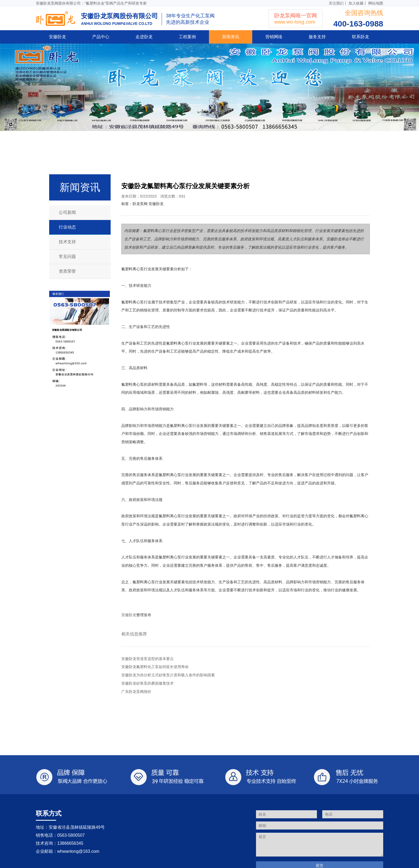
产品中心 (101, 37)
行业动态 (67, 227)
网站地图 (376, 3)
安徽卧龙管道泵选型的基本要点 (148, 659)
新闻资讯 (231, 37)
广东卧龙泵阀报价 (136, 692)
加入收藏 (356, 3)
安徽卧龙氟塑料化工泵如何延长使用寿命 (155, 667)
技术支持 (67, 242)
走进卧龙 (144, 37)
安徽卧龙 (57, 37)
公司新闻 (67, 212)
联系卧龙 (360, 37)
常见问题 (67, 256)
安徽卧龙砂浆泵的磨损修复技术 (148, 683)
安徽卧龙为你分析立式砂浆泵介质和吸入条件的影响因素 (168, 675)
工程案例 (187, 37)
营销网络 (274, 37)
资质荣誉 (67, 271)
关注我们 (336, 3)
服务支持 (317, 37)
